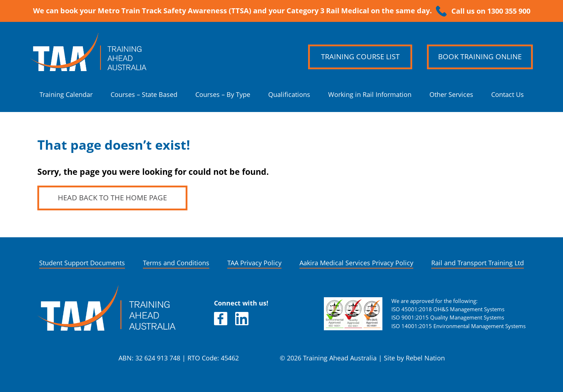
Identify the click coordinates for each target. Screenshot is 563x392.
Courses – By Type (223, 95)
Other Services (451, 95)
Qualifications (289, 95)
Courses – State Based (144, 95)
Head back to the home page (112, 198)
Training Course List (360, 57)
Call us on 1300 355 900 (491, 11)
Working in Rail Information (370, 95)
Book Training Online (480, 57)
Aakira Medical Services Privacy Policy (356, 263)
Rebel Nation (425, 358)
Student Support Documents (82, 263)
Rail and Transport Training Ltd (478, 263)
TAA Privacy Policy (254, 263)
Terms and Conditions (176, 263)
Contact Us (508, 95)
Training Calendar (66, 95)
